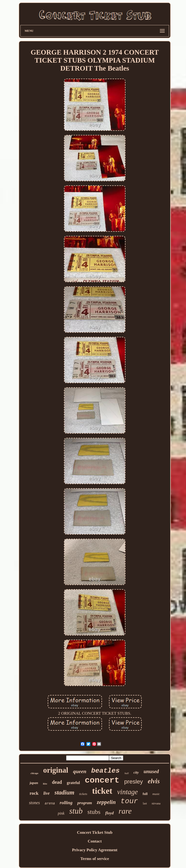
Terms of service (95, 859)
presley (134, 781)
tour (129, 801)
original (56, 770)
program (85, 803)
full (145, 794)
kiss (45, 784)
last (145, 803)
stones (35, 803)
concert (102, 780)
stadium (64, 792)
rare (125, 811)
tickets (83, 794)
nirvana (156, 803)
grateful (73, 783)
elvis (154, 781)
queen (80, 771)
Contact (95, 841)
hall (127, 773)
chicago (34, 773)
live (46, 793)
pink (61, 813)
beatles (106, 771)
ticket (102, 791)
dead (57, 782)
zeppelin (106, 802)
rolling (66, 803)
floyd (110, 813)
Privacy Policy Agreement (95, 850)
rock (34, 793)
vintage (128, 792)
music (156, 794)
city (136, 772)
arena (50, 803)
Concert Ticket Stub (95, 832)
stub (76, 811)
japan (34, 783)
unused (151, 771)
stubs (94, 812)
